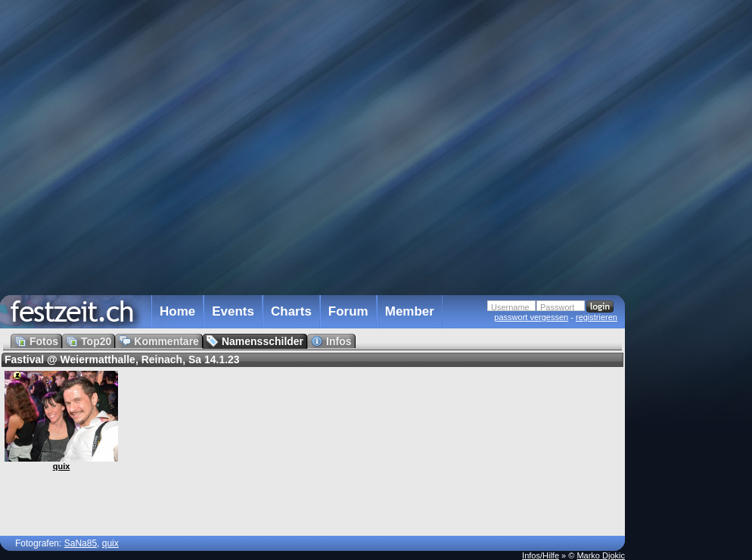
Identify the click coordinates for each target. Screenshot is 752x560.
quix (62, 466)
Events (233, 311)
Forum (348, 311)
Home (177, 311)
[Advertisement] (691, 305)
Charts (291, 311)
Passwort (557, 307)
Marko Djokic (601, 555)
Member (410, 311)
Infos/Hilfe (541, 555)
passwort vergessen (531, 317)
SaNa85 (81, 543)
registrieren (597, 317)
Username (510, 307)
